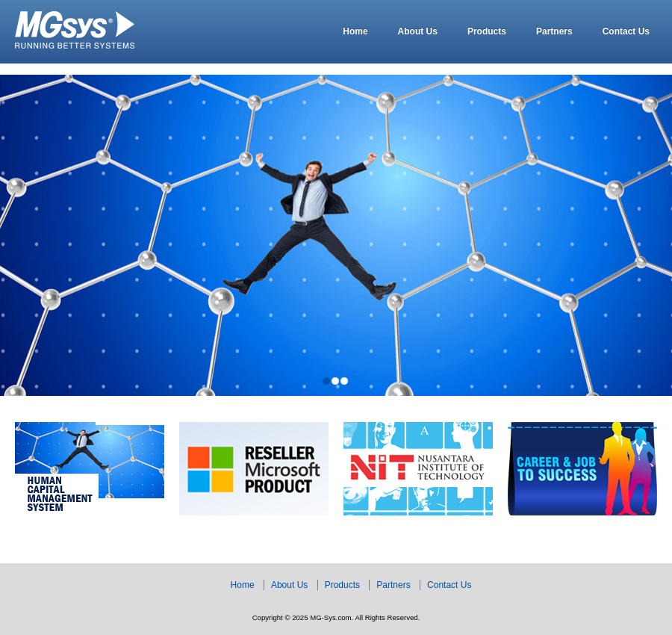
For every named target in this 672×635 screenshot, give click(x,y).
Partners (554, 31)
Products (487, 31)
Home (355, 31)
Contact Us (626, 31)
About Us (418, 31)
